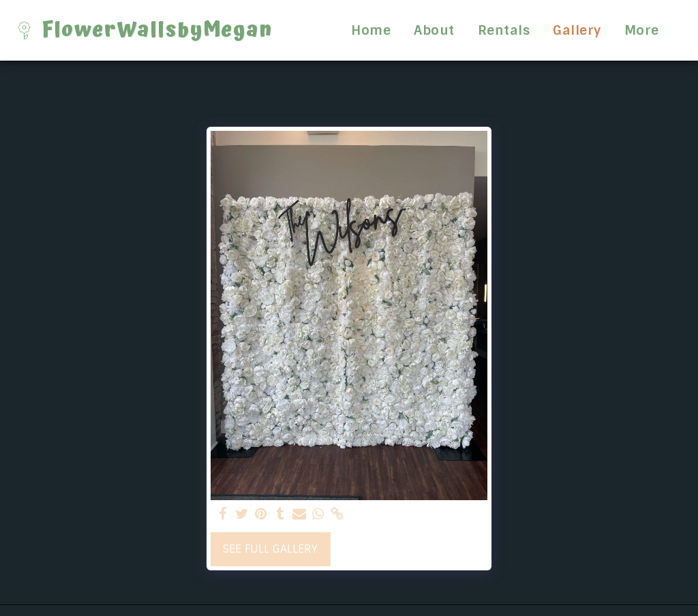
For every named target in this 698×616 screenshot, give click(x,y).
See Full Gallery (270, 549)
